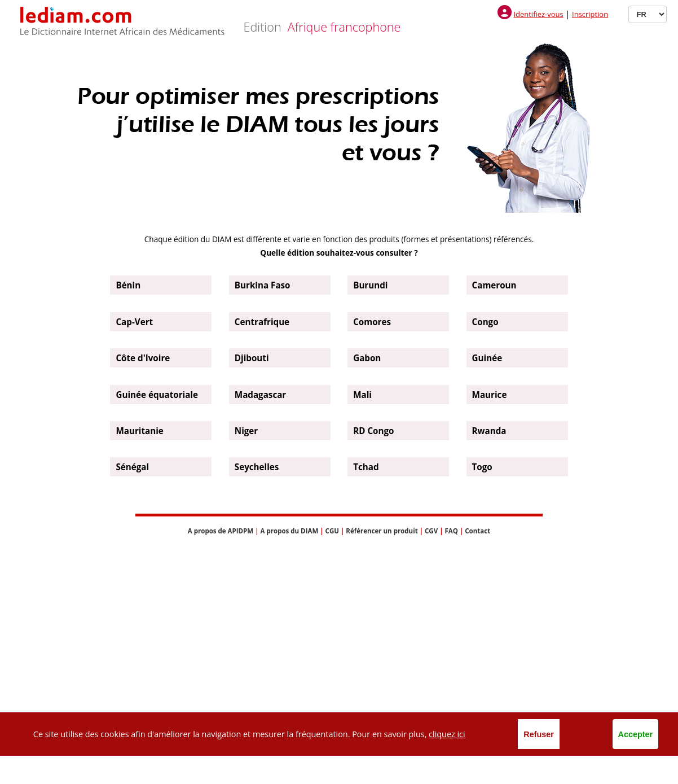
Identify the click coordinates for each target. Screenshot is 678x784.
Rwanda (489, 431)
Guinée (487, 358)
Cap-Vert (134, 322)
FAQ (451, 531)
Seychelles (257, 467)
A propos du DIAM (290, 531)
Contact (477, 531)
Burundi (370, 285)
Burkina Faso (263, 285)
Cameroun (494, 285)
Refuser (539, 734)
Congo (485, 322)
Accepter (636, 734)
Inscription (590, 14)
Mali (362, 395)
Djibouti (252, 358)
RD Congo (373, 431)
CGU (332, 531)
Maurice (490, 395)
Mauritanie (139, 431)
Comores (372, 322)
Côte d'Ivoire (143, 358)
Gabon (367, 358)
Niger (246, 431)
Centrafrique (262, 322)
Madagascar (260, 395)
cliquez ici (447, 734)
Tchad (366, 467)
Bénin (128, 285)
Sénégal (132, 467)
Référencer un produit (382, 531)
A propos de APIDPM (221, 531)
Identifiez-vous (538, 14)
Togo (482, 467)
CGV (431, 531)
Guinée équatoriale (157, 395)
